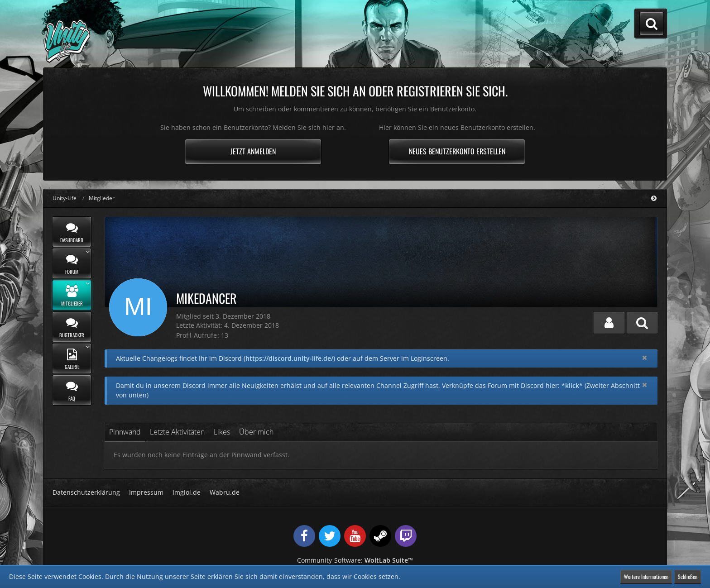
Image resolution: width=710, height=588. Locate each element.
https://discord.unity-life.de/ (289, 358)
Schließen (688, 576)
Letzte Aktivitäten (177, 432)
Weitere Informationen (646, 576)
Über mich (256, 432)
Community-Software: (355, 560)
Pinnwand (125, 432)
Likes (222, 432)
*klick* (572, 385)
